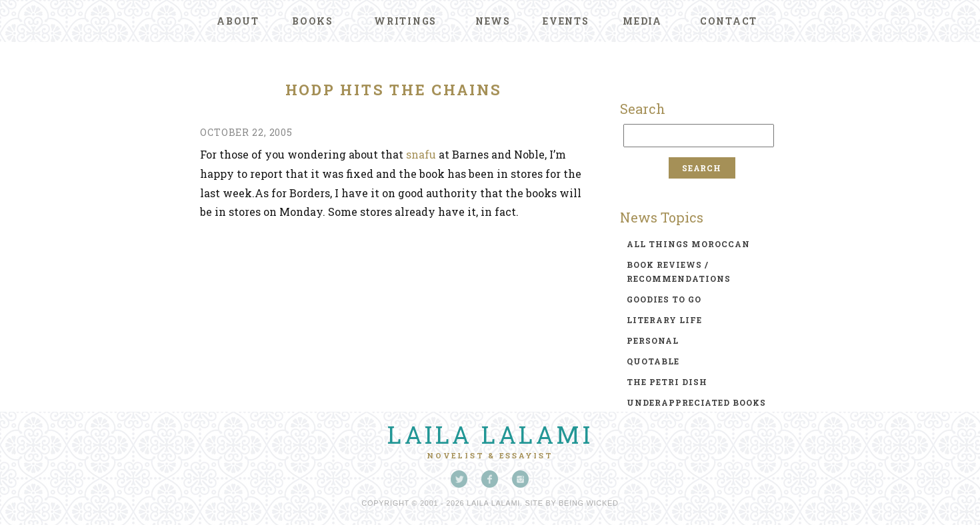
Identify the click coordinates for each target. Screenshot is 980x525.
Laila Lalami (490, 434)
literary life (664, 320)
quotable (653, 361)
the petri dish (667, 382)
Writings (405, 21)
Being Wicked (589, 503)
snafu (421, 154)
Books (313, 21)
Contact (729, 21)
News (493, 21)
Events (566, 21)
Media (642, 21)
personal (653, 340)
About (238, 21)
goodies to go (664, 299)
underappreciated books (696, 402)
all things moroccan (688, 244)
